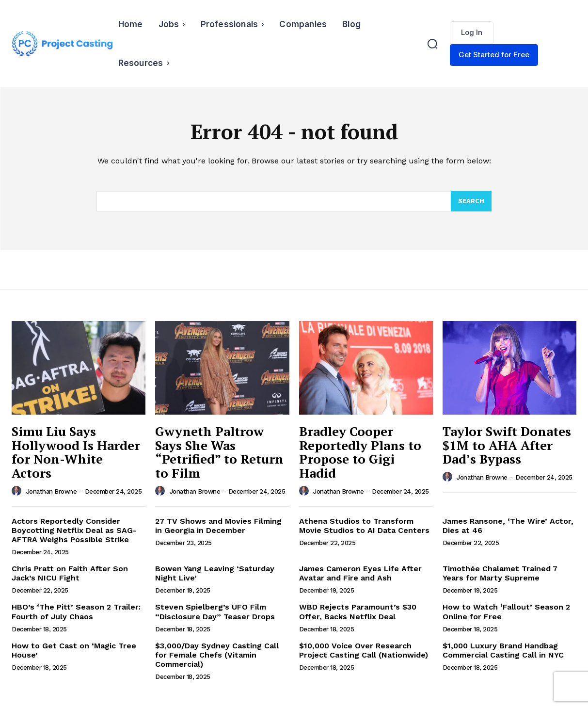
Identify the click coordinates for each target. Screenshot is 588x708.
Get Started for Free (494, 55)
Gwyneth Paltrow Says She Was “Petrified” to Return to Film (219, 452)
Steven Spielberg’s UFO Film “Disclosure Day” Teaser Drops (215, 611)
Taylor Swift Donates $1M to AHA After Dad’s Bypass (507, 445)
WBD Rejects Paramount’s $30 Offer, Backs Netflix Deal (358, 611)
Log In (472, 32)
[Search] (471, 201)
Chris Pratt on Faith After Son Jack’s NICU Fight (70, 573)
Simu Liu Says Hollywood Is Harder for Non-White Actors (76, 452)
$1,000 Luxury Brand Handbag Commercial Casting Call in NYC (503, 650)
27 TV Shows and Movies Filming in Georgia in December (218, 526)
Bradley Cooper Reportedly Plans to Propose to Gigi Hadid (360, 452)
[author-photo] (18, 491)
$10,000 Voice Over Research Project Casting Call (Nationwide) (364, 650)
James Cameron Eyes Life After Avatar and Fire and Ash (360, 573)
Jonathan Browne (52, 491)
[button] (432, 44)
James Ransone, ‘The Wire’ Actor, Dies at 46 (508, 526)
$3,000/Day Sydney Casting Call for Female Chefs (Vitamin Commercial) (217, 655)
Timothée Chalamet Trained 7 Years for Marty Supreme (500, 573)
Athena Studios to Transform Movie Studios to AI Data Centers (364, 526)
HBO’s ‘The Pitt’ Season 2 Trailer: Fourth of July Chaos (76, 611)
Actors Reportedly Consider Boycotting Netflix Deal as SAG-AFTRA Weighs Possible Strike (74, 530)
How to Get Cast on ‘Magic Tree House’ (74, 650)
